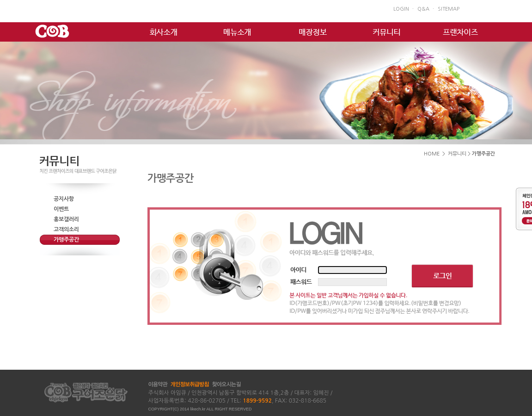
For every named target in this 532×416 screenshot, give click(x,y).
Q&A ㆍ (426, 9)
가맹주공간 (66, 240)
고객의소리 (66, 230)
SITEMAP (449, 9)
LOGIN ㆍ (404, 9)
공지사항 (64, 199)
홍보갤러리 (66, 219)
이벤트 (61, 209)
